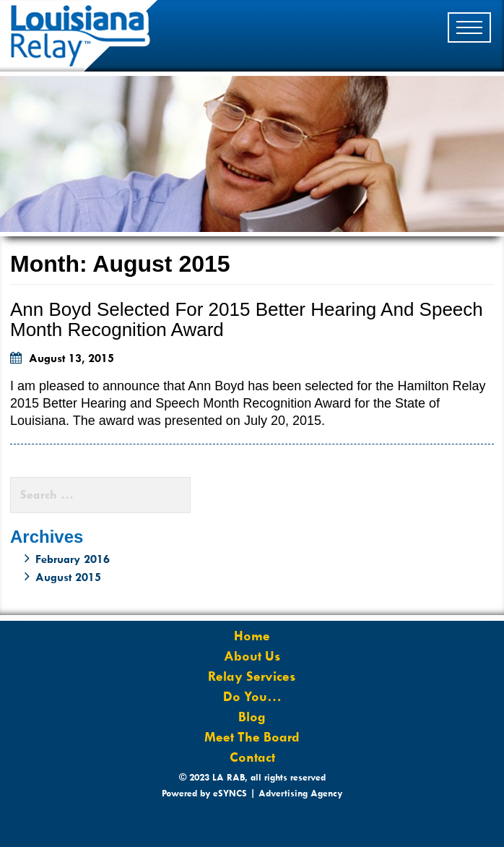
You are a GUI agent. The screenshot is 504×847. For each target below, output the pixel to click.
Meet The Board (252, 737)
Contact (252, 757)
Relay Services (252, 676)
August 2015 (68, 577)
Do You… (252, 697)
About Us (252, 656)
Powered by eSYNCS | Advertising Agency (252, 793)
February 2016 (73, 559)
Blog (252, 717)
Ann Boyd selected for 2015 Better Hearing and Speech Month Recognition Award (247, 319)
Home (252, 636)
